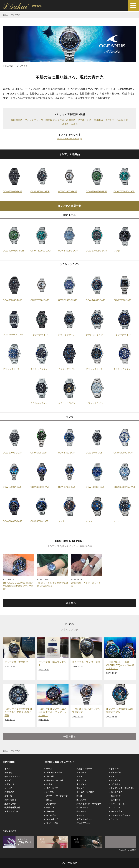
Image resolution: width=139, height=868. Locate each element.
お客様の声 (9, 792)
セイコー (115, 769)
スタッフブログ (11, 811)
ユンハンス (116, 807)
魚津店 (74, 124)
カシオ (79, 796)
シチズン (50, 807)
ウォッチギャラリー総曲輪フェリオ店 (44, 120)
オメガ (49, 784)
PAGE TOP (72, 863)
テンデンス (116, 780)
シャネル (50, 792)
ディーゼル (116, 772)
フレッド (80, 788)
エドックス (81, 772)
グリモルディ (82, 807)
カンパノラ (81, 800)
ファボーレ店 (85, 120)
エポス (79, 776)
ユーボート (116, 800)
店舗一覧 (8, 796)
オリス (49, 769)
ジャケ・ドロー (53, 823)
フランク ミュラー (54, 772)
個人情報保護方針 (12, 807)
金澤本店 (98, 120)
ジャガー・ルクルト (55, 780)
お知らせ (8, 772)
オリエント (81, 784)
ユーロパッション (118, 804)
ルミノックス (117, 811)
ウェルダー (51, 815)
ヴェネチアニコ (83, 823)
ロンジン (115, 819)
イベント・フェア (12, 776)
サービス (8, 788)
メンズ (7, 780)
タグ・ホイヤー (53, 788)
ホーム (6, 15)
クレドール (81, 811)
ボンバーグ (116, 796)
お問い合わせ (10, 800)
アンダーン (51, 804)
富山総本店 (17, 120)
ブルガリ (50, 776)
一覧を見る (70, 603)
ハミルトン (116, 784)
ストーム (80, 815)
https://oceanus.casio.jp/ (69, 139)
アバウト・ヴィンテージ (57, 796)
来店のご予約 (10, 804)
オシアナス (81, 780)
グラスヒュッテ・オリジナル (89, 804)
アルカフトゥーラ (84, 769)
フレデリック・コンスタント (123, 788)
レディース (9, 784)
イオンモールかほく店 (117, 120)
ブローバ (50, 811)
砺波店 (65, 124)
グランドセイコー (84, 819)
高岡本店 (71, 120)
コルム (49, 800)
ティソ (114, 776)
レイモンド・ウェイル (120, 815)
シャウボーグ (52, 819)
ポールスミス (117, 792)
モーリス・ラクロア (85, 792)
